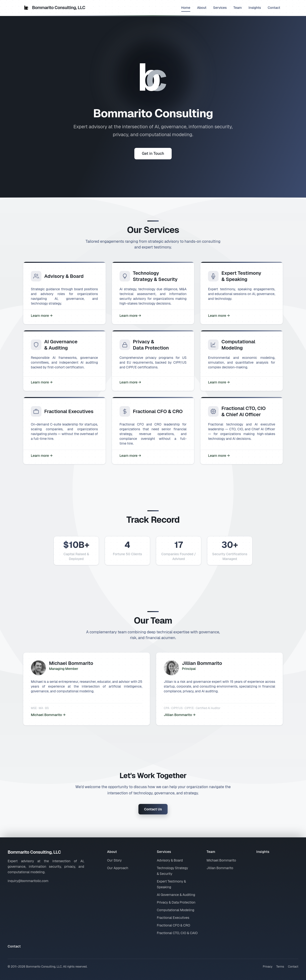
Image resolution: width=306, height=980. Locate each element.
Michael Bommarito (221, 860)
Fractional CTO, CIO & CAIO (177, 933)
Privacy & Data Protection (176, 902)
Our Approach (118, 868)
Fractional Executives (173, 918)
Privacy (268, 967)
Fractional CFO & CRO (173, 925)
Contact (274, 8)
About (202, 8)
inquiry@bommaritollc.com (28, 881)
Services (220, 8)
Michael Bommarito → (48, 715)
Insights (255, 8)
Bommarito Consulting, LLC (54, 8)
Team (238, 8)
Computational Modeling (176, 910)
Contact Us (153, 809)
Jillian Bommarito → (180, 715)
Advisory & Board (170, 860)
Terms (280, 967)
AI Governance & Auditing (176, 895)
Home (186, 9)
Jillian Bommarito (220, 868)
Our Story (114, 860)
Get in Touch (153, 153)
